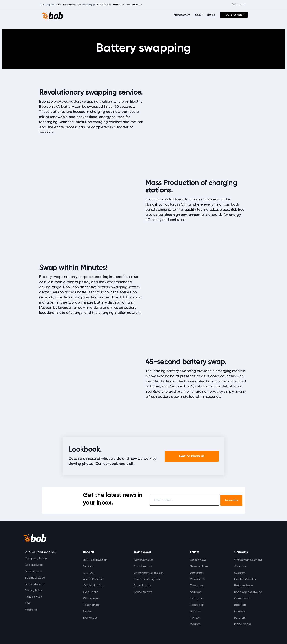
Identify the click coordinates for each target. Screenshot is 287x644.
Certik (87, 611)
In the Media (242, 624)
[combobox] (235, 4)
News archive (198, 566)
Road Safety (142, 585)
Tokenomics (91, 605)
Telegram (195, 585)
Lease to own (143, 592)
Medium (194, 624)
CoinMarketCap (93, 585)
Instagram (196, 598)
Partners (239, 618)
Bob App (239, 605)
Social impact (143, 566)
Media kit (31, 610)
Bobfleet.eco (34, 565)
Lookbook (196, 573)
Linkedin (194, 611)
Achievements (143, 560)
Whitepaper (91, 598)
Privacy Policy (34, 590)
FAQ (28, 603)
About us (240, 566)
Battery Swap (243, 585)
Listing (211, 15)
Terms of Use (34, 597)
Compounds (242, 598)
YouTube (195, 592)
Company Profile (36, 558)
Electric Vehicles (244, 579)
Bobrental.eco (35, 584)
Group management (247, 560)
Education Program (146, 579)
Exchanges (90, 618)
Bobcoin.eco (33, 571)
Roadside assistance (248, 592)
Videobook (196, 579)
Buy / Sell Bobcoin (95, 560)
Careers (239, 611)
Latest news (197, 560)
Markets (88, 566)
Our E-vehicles (235, 15)
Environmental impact (148, 573)
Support (239, 573)
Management (182, 15)
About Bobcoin (93, 579)
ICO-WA (88, 573)
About (199, 15)
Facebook (196, 605)
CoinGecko (90, 592)
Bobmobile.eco (35, 578)
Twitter (194, 618)
